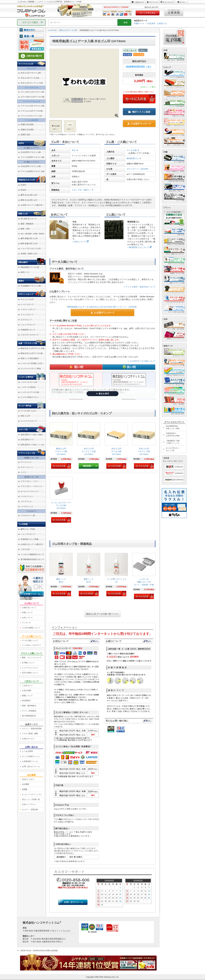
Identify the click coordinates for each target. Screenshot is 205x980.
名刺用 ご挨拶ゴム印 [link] (29, 254)
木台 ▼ (75, 150)
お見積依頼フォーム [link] (30, 761)
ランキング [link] (26, 623)
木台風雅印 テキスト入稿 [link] (31, 286)
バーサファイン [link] (27, 496)
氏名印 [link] (23, 185)
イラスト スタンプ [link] (28, 309)
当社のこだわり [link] (28, 779)
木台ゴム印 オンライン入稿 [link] (32, 83)
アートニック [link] (26, 462)
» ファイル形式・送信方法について (140, 287)
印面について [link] (27, 612)
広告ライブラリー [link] (29, 804)
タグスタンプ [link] (26, 320)
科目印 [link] (23, 190)
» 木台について (79, 242)
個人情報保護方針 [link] (29, 716)
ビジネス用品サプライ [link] (30, 397)
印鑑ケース (139, 23)
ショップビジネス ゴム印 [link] (31, 248)
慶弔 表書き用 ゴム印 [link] (29, 238)
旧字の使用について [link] (30, 673)
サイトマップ (168, 2)
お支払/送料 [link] (27, 690)
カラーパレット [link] (27, 467)
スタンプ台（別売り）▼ (83, 190)
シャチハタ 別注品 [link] (28, 387)
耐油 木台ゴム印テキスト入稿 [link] (32, 348)
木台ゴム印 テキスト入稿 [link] (31, 73)
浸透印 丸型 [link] (25, 135)
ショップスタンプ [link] (28, 325)
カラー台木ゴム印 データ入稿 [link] (32, 97)
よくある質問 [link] (27, 751)
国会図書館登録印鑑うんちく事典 (173, 427)
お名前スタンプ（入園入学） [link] (32, 205)
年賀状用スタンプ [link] (28, 330)
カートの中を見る (148, 13)
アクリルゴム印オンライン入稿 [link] (31, 116)
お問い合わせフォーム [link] (31, 766)
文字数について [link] (28, 663)
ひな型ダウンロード (139, 124)
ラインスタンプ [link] (27, 315)
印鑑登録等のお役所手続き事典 (173, 435)
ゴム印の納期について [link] (31, 628)
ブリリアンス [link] (26, 501)
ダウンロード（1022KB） (138, 169)
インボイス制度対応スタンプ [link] (32, 554)
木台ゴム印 (31, 68)
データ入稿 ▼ (133, 150)
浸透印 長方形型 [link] (27, 124)
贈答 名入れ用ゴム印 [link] (29, 200)
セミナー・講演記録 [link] (30, 809)
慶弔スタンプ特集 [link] (28, 529)
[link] (61, 446)
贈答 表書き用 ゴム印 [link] (29, 244)
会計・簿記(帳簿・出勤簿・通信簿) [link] (32, 234)
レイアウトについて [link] (30, 668)
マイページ (153, 2)
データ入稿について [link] (30, 640)
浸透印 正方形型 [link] (27, 130)
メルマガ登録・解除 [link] (30, 734)
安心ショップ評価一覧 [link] (31, 799)
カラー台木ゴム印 (31, 88)
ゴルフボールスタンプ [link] (30, 335)
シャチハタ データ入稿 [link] (30, 392)
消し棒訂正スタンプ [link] (29, 219)
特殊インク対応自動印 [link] (30, 358)
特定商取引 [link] (26, 701)
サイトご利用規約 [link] (29, 711)
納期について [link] (27, 696)
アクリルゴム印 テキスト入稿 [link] (32, 106)
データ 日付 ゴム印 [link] (28, 411)
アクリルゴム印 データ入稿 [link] (32, 111)
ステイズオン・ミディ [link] (30, 481)
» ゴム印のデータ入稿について (142, 361)
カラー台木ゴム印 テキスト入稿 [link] (32, 92)
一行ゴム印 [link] (25, 549)
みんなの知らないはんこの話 (173, 449)
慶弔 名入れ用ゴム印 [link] (29, 195)
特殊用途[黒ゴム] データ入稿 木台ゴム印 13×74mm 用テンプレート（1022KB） (102, 307)
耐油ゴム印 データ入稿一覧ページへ (102, 614)
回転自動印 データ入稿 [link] (30, 267)
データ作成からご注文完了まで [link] (31, 645)
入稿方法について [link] (29, 608)
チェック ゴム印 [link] (27, 299)
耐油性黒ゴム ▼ (134, 158)
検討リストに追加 (139, 112)
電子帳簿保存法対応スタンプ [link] (32, 559)
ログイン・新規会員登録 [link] (32, 729)
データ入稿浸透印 (31, 120)
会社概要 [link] (25, 784)
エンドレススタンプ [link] (29, 421)
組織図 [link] (25, 789)
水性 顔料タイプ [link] (27, 440)
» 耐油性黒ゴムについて (138, 247)
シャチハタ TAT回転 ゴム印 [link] (31, 363)
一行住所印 (150, 23)
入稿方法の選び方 (31, 56)
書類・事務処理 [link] (27, 224)
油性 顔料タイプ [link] (32, 435)
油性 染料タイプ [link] (32, 445)
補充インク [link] (25, 272)
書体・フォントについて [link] (32, 658)
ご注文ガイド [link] (27, 686)
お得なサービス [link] (28, 739)
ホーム (182, 2)
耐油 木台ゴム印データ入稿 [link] (32, 353)
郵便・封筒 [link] (25, 229)
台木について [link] (27, 618)
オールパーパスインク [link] (30, 491)
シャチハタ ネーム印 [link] (29, 382)
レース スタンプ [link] (27, 304)
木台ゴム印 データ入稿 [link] (30, 78)
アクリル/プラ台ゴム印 (31, 101)
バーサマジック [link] (27, 507)
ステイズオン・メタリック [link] (31, 486)
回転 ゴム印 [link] (25, 416)
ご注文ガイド (139, 2)
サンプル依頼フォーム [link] (31, 756)
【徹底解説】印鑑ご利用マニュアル (173, 442)
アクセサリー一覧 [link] (28, 515)
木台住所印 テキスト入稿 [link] (31, 152)
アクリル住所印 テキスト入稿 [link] (32, 157)
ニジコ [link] (23, 472)
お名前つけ (162, 23)
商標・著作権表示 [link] (29, 706)
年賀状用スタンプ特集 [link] (30, 539)
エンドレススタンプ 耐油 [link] (31, 368)
